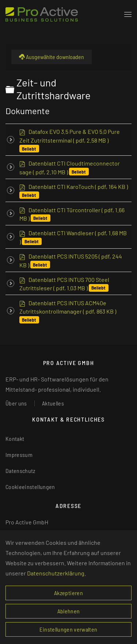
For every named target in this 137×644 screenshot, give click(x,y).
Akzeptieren (68, 593)
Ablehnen (69, 611)
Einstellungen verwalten (68, 629)
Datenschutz (20, 471)
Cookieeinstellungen (30, 487)
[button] (128, 15)
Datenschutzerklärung (56, 573)
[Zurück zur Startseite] (42, 15)
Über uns (16, 403)
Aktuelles (53, 403)
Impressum (19, 455)
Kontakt (15, 439)
